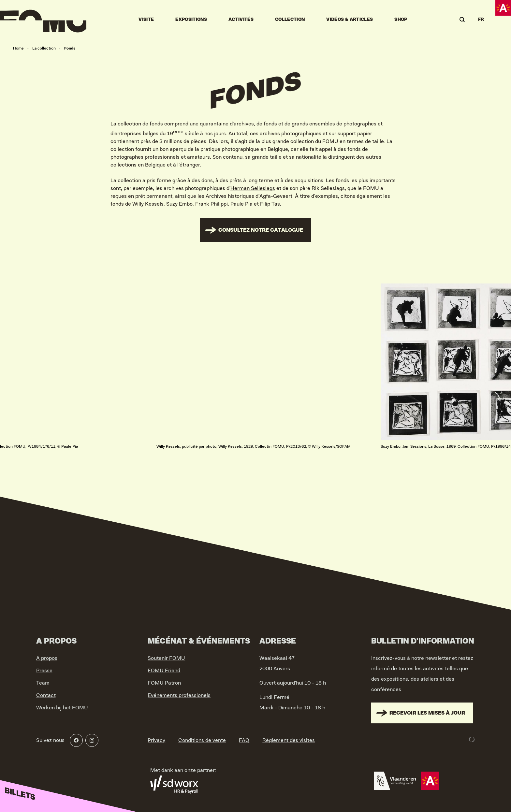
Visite (146, 20)
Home (18, 48)
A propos (47, 658)
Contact (46, 695)
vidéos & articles (350, 20)
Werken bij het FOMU (62, 708)
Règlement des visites (289, 740)
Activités (241, 20)
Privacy (156, 740)
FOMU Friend (164, 671)
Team (43, 683)
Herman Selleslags (253, 188)
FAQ (244, 740)
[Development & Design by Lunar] (472, 739)
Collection (290, 20)
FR (481, 20)
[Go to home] (43, 20)
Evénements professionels (179, 695)
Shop (401, 20)
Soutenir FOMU (166, 658)
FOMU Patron (164, 683)
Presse (44, 671)
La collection (44, 48)
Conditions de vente (202, 740)
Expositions (191, 20)
